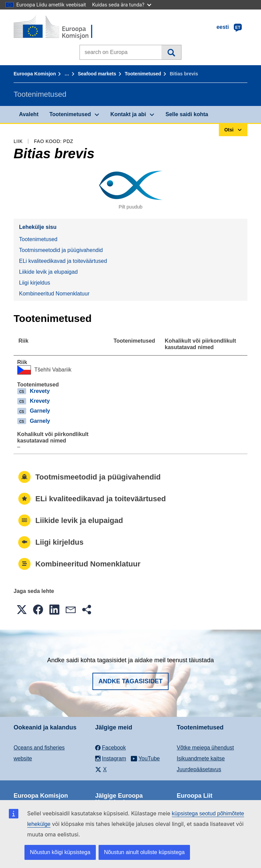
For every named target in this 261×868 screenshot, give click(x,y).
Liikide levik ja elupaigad (48, 272)
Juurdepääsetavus (199, 769)
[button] (22, 610)
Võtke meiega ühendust (205, 748)
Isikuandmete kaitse (201, 758)
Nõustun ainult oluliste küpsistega (144, 852)
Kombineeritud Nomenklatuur (54, 294)
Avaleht (29, 114)
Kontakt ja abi (128, 114)
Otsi (171, 52)
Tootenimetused (143, 74)
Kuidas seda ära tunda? (122, 5)
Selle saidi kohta (187, 114)
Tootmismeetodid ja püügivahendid (61, 250)
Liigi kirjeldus (35, 283)
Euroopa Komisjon (35, 74)
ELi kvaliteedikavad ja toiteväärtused (63, 261)
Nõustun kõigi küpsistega (60, 852)
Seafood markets (97, 74)
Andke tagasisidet (131, 681)
